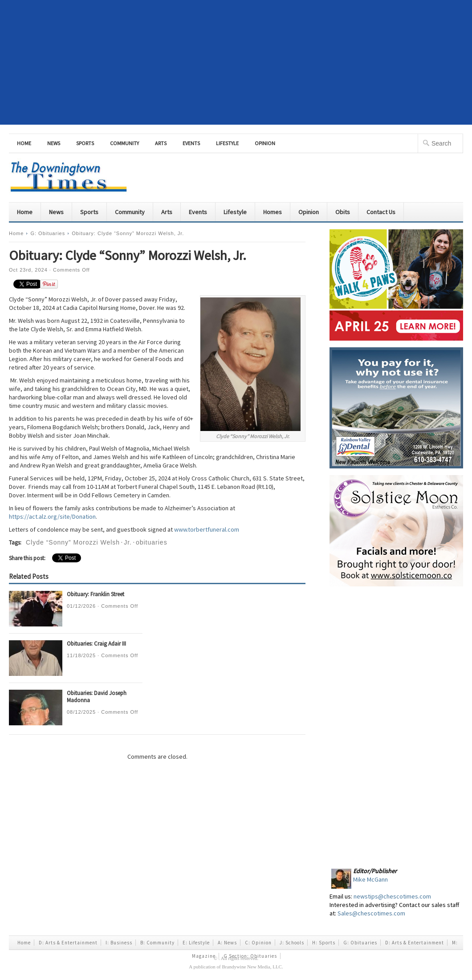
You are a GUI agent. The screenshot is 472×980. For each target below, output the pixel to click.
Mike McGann (370, 879)
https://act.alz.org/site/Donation (52, 516)
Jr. (128, 542)
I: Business (119, 943)
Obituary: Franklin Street (96, 594)
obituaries (152, 542)
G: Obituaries (48, 233)
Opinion (265, 143)
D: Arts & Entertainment (68, 943)
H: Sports (324, 943)
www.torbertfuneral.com (207, 529)
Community (124, 143)
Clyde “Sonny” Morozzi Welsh (73, 542)
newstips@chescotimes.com (392, 896)
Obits (343, 212)
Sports (85, 143)
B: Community (157, 943)
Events (191, 143)
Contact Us (381, 212)
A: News (227, 943)
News (54, 143)
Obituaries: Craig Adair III (96, 644)
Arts (161, 143)
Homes (273, 212)
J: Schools (292, 943)
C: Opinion (258, 943)
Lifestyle (227, 143)
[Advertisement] (236, 62)
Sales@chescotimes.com (371, 913)
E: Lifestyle (196, 943)
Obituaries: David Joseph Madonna (97, 697)
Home (24, 143)
